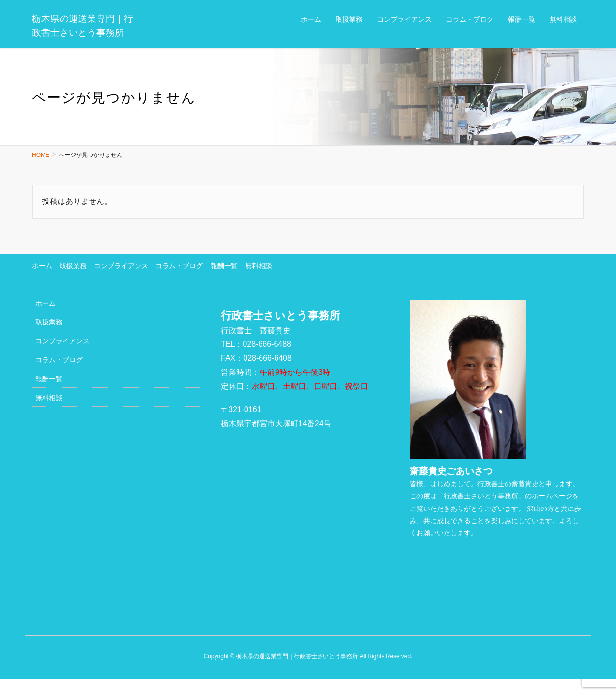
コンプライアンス (121, 266)
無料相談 (258, 266)
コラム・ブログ (179, 266)
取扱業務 (73, 266)
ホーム (42, 266)
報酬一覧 (224, 266)
